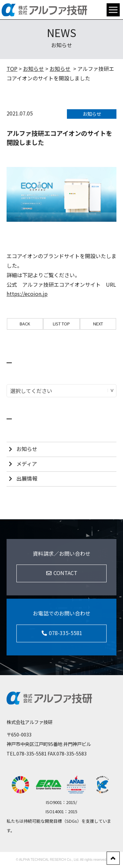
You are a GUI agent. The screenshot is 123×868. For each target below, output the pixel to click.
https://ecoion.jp (27, 294)
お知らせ (33, 69)
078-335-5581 (31, 753)
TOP (12, 69)
